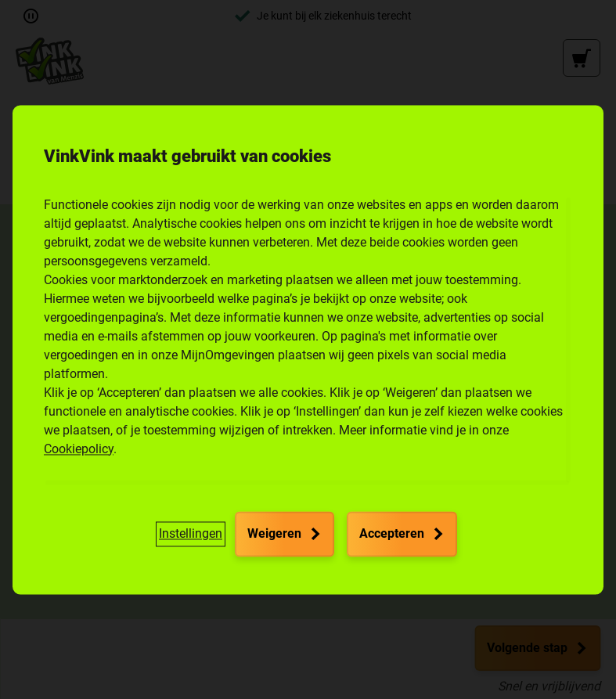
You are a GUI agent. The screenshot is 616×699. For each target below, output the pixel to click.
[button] (191, 534)
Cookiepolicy (79, 449)
